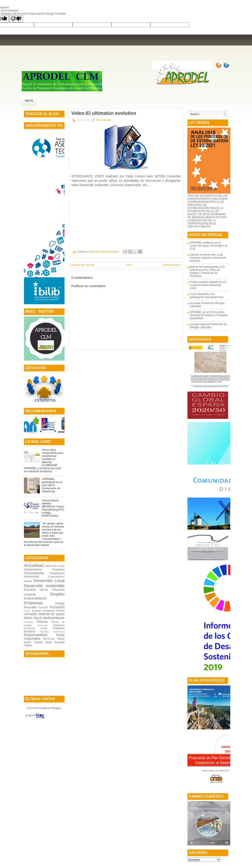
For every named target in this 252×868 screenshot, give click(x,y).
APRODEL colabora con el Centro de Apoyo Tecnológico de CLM (209, 246)
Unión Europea (55, 642)
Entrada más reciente (83, 265)
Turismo (38, 642)
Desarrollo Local (49, 581)
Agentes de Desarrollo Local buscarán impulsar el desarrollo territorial (208, 258)
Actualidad (34, 565)
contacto (90, 101)
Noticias (42, 622)
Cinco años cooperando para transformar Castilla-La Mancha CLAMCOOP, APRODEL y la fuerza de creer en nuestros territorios (44, 461)
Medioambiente (54, 618)
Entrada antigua (172, 265)
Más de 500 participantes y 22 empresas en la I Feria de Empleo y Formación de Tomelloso (207, 271)
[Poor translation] (16, 19)
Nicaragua (29, 622)
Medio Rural (33, 618)
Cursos (28, 581)
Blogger (56, 708)
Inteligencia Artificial (54, 611)
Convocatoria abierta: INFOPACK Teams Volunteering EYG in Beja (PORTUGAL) (53, 508)
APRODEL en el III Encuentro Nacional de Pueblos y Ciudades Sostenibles (209, 315)
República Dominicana (52, 632)
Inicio (29, 101)
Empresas (33, 603)
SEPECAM (49, 639)
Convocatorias (34, 573)
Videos (28, 645)
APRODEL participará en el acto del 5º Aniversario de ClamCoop (52, 485)
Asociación (49, 101)
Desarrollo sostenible (44, 586)
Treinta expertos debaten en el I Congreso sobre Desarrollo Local (208, 285)
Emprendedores (35, 598)
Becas (61, 566)
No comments (104, 120)
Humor (27, 611)
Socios (70, 101)
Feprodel (43, 607)
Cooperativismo (56, 577)
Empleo (57, 594)
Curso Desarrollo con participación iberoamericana (206, 296)
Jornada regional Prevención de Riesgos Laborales (208, 326)
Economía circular (36, 590)
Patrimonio (42, 625)
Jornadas (30, 614)
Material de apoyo (51, 614)
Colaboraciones (33, 570)
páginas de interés (119, 101)
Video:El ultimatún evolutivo (104, 113)
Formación (57, 607)
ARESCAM (51, 566)
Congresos (58, 570)
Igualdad (36, 611)
